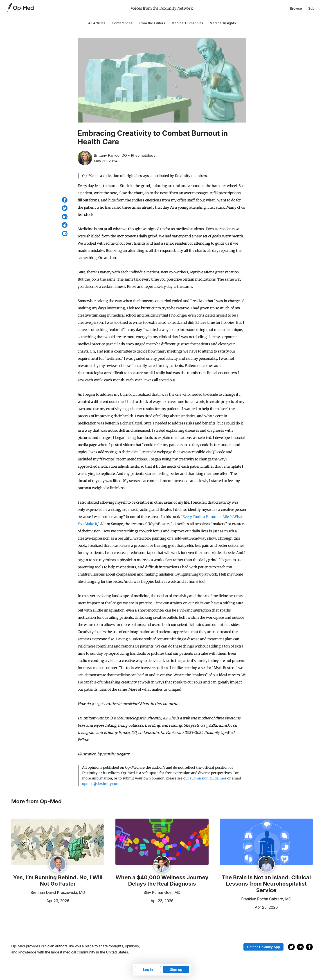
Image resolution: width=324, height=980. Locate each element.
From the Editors (152, 23)
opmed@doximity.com (101, 784)
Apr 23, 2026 (40, 900)
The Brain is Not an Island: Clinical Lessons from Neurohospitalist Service (266, 884)
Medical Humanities (187, 23)
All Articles (97, 23)
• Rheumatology (142, 155)
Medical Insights (223, 23)
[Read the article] (58, 842)
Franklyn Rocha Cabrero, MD (266, 899)
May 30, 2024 (106, 161)
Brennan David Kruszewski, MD (58, 893)
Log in (148, 970)
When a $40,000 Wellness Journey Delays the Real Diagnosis (162, 881)
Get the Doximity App (263, 947)
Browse (296, 8)
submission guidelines (208, 778)
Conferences (122, 23)
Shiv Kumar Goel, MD (162, 893)
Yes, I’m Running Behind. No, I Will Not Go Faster (58, 881)
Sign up (176, 970)
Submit (314, 8)
